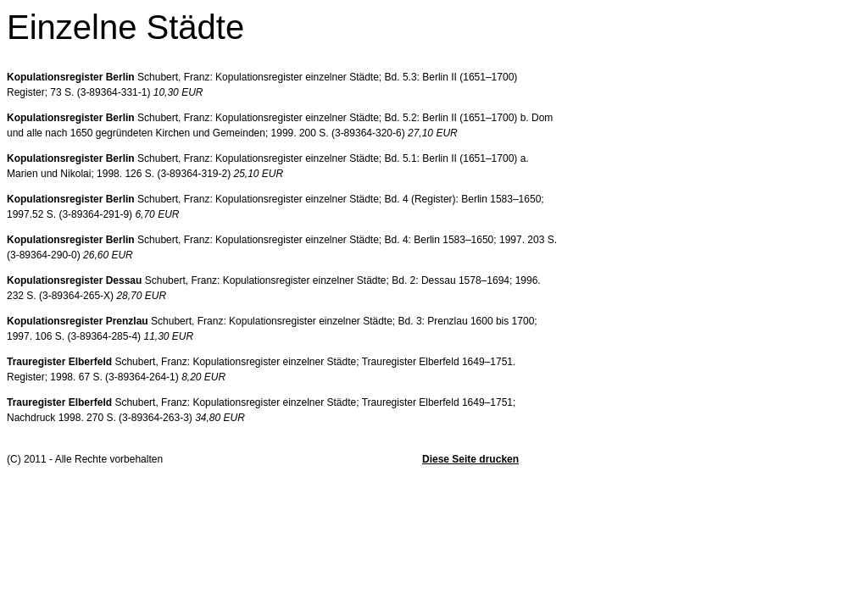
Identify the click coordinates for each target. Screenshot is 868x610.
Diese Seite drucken (470, 459)
